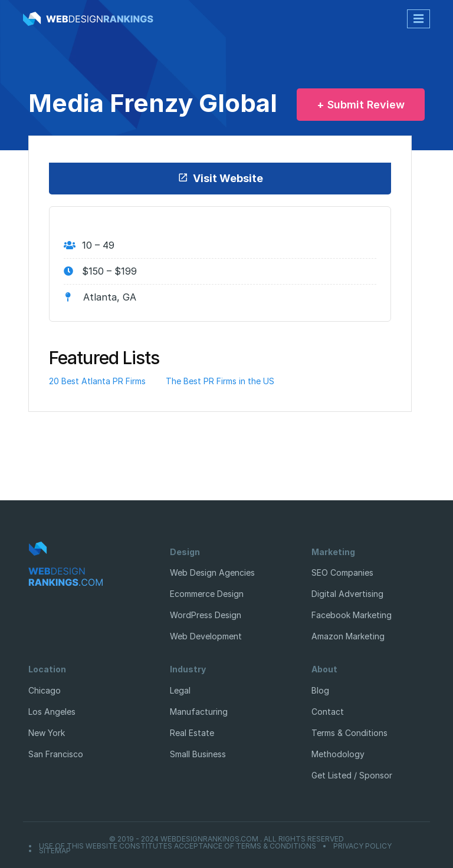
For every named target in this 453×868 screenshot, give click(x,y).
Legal (180, 690)
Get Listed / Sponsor (352, 775)
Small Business (198, 754)
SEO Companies (342, 572)
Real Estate (192, 733)
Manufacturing (199, 712)
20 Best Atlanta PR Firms (97, 381)
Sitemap (55, 851)
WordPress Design (206, 615)
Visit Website (220, 178)
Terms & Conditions (349, 733)
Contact (328, 712)
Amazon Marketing (348, 636)
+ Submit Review (361, 105)
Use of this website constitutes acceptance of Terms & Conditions (178, 846)
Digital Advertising (347, 594)
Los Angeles (52, 712)
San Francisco (56, 754)
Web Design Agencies (212, 572)
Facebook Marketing (352, 615)
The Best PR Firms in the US (220, 381)
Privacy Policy (362, 846)
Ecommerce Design (207, 594)
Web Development (206, 636)
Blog (320, 690)
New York (47, 733)
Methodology (338, 754)
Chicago (45, 690)
